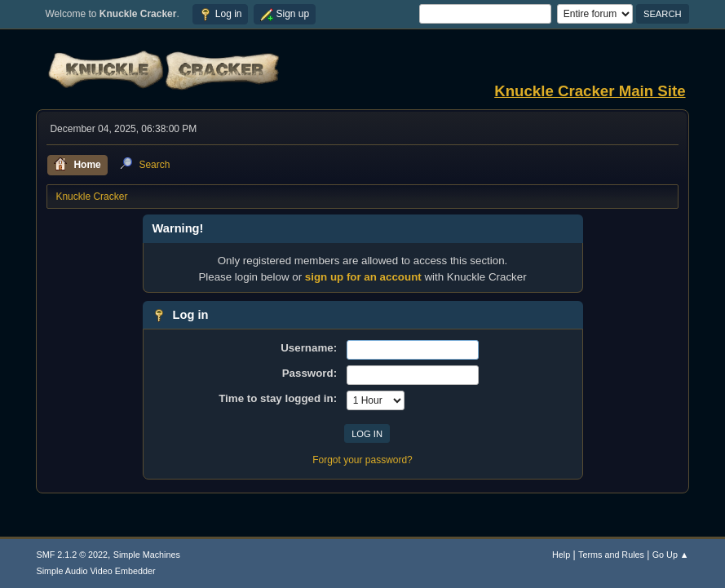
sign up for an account (363, 277)
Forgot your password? (362, 460)
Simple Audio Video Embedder (95, 571)
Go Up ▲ (671, 555)
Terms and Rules (611, 555)
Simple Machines (147, 555)
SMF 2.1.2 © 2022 (72, 555)
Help (561, 555)
